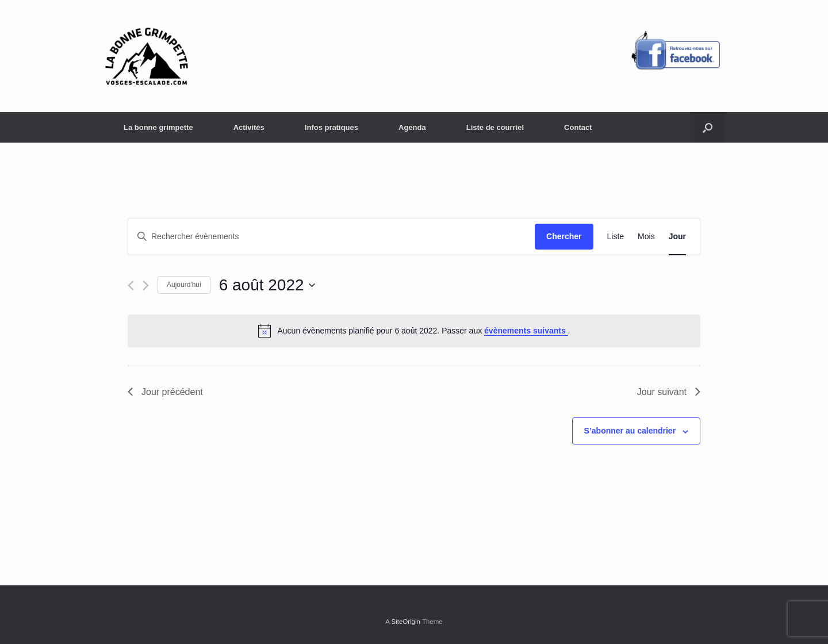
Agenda (412, 127)
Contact (578, 127)
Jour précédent (165, 392)
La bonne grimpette (158, 127)
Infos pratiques (331, 127)
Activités (249, 127)
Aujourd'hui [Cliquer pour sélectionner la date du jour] (184, 285)
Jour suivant (669, 392)
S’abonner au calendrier (630, 431)
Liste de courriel (495, 127)
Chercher (564, 236)
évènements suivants (526, 331)
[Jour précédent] (131, 285)
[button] (708, 127)
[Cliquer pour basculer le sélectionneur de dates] (267, 285)
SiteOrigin (406, 622)
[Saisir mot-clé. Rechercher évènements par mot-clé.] (331, 237)
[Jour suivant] (146, 285)
